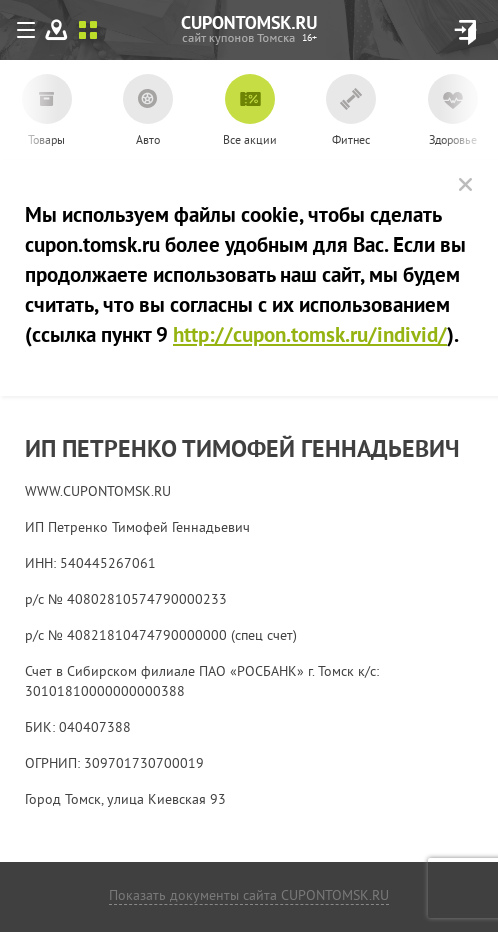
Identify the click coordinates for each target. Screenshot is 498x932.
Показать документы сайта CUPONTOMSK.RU (249, 896)
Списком (88, 30)
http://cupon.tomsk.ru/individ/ (310, 337)
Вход (465, 32)
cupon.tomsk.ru (309, 38)
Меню (30, 34)
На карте (57, 30)
